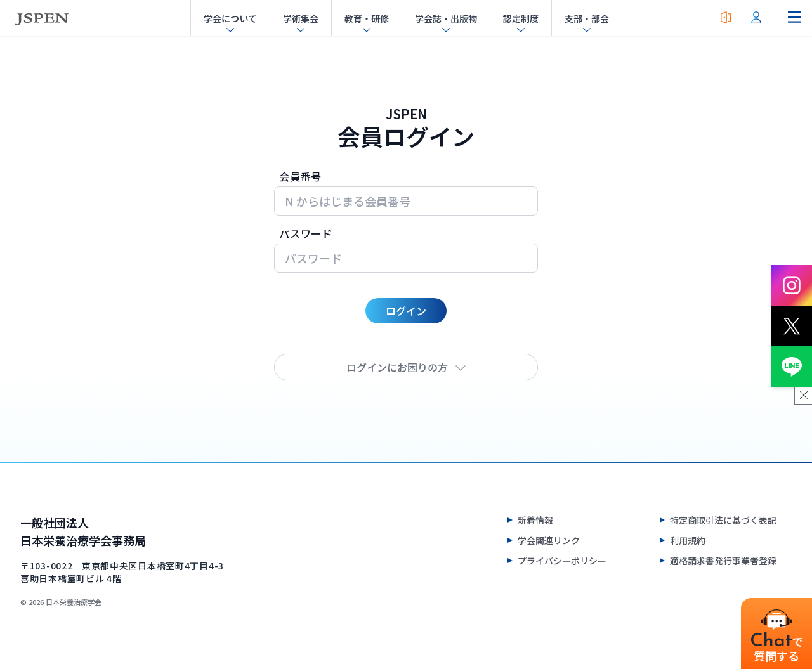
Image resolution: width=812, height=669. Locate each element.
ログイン (406, 311)
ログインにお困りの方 (406, 367)
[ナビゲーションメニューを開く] (794, 18)
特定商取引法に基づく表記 (723, 520)
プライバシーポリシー (562, 561)
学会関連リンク (549, 540)
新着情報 (535, 520)
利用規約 (688, 540)
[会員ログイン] (756, 18)
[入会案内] (726, 18)
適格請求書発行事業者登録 (723, 561)
